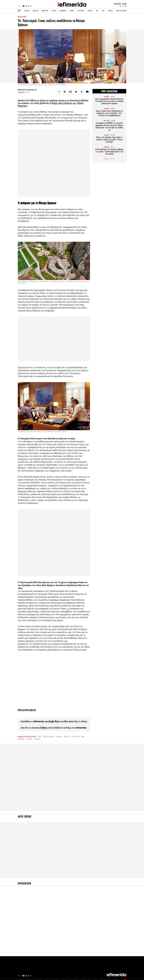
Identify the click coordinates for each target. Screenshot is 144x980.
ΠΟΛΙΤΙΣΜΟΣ (81, 11)
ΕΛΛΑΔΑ (54, 11)
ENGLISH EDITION (121, 11)
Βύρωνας (59, 737)
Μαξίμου (37, 739)
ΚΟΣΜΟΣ (72, 11)
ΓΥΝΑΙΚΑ (110, 11)
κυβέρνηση (76, 737)
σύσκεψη (29, 739)
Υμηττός (67, 737)
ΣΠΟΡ (103, 11)
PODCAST (90, 11)
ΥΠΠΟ (39, 737)
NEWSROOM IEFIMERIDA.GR (27, 90)
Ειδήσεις (44, 728)
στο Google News (52, 721)
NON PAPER (45, 11)
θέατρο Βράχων (49, 737)
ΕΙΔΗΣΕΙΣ (27, 11)
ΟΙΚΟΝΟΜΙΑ (63, 11)
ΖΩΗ (97, 11)
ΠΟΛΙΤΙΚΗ (36, 11)
